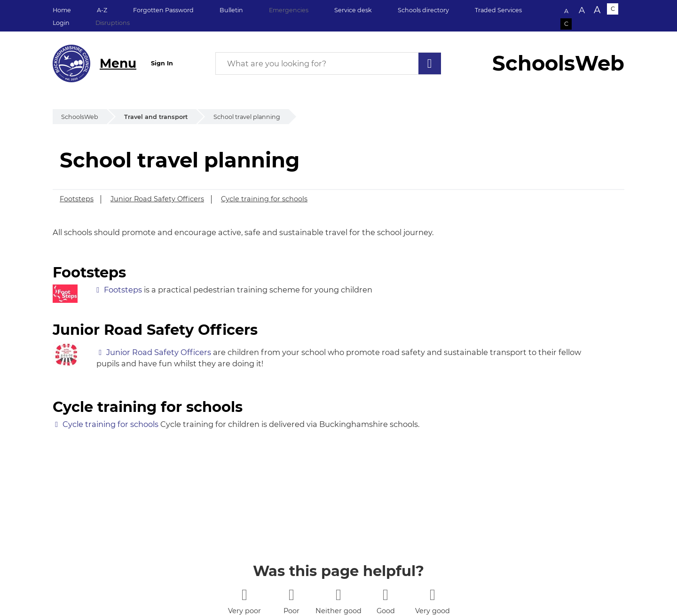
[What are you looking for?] (328, 63)
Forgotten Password (163, 10)
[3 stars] (338, 595)
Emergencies (289, 10)
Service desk (353, 10)
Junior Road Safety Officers (157, 199)
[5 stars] (432, 595)
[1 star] (244, 595)
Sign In (162, 63)
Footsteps (77, 199)
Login (61, 23)
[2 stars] (291, 595)
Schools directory (423, 10)
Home (62, 10)
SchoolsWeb (80, 117)
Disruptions (113, 23)
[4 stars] (385, 595)
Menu (118, 63)
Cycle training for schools (264, 199)
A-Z (102, 10)
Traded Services (498, 10)
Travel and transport (156, 117)
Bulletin (231, 10)
